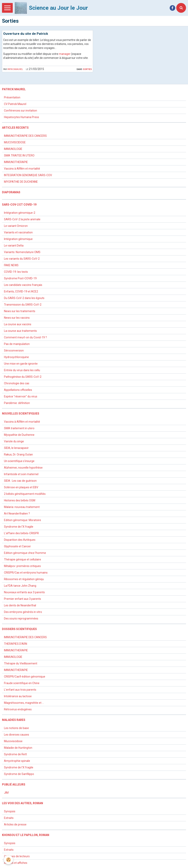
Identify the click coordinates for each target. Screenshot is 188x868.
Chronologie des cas (17, 383)
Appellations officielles (18, 390)
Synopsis (10, 811)
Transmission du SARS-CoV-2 (23, 305)
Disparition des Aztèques (20, 540)
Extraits (9, 818)
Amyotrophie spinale (17, 761)
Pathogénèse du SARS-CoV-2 (23, 377)
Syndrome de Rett (15, 754)
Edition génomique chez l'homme (25, 553)
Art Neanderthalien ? (17, 514)
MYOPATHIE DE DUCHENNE (21, 182)
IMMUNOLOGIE (13, 149)
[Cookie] (8, 860)
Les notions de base (16, 728)
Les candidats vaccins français (23, 285)
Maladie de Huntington (18, 748)
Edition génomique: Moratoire (23, 520)
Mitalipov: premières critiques (22, 566)
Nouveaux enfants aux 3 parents (24, 592)
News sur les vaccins (17, 318)
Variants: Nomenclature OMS (22, 252)
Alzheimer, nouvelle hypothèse (23, 468)
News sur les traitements (20, 311)
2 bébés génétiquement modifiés (25, 494)
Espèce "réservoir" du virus (21, 396)
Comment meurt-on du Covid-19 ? (25, 337)
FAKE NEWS (11, 265)
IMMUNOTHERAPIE (16, 162)
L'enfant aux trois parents (20, 690)
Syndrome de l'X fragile (19, 527)
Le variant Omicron (16, 226)
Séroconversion (14, 351)
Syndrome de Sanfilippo (19, 774)
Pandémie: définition (17, 403)
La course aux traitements (20, 331)
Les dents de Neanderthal (20, 605)
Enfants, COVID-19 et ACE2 (21, 291)
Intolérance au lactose (18, 696)
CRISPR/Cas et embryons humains (26, 573)
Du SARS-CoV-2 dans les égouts (24, 298)
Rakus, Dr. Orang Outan (18, 454)
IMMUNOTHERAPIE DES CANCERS (25, 136)
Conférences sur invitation (21, 111)
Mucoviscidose (13, 741)
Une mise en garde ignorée (21, 364)
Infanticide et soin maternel (21, 474)
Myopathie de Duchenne (19, 435)
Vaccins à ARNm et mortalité (22, 169)
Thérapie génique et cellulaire (23, 559)
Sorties (87, 69)
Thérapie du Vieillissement (21, 663)
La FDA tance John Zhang (20, 586)
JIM (6, 793)
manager (65, 54)
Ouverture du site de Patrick (26, 34)
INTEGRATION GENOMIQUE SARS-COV (28, 175)
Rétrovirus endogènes (18, 709)
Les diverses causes (17, 735)
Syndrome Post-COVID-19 (20, 278)
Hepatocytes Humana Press (22, 117)
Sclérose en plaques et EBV (21, 487)
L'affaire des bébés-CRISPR (21, 533)
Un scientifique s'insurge (19, 461)
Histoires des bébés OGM (20, 500)
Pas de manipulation (17, 344)
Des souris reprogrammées (21, 618)
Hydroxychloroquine (16, 357)
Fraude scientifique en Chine (22, 683)
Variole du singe (14, 441)
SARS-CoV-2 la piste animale (22, 219)
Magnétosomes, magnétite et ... (24, 703)
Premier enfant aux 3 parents (23, 599)
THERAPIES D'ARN (16, 644)
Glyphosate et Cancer (17, 546)
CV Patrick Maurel (15, 104)
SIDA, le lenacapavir (16, 448)
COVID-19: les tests (16, 272)
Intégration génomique (18, 239)
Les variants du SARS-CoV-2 (22, 259)
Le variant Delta (14, 246)
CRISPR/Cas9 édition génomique (25, 677)
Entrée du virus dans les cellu (22, 370)
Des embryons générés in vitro (23, 612)
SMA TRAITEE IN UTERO (19, 155)
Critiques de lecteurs (17, 856)
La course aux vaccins (18, 324)
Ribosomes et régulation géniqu (24, 579)
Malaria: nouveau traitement (22, 507)
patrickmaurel (15, 69)
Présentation (12, 97)
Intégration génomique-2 (20, 213)
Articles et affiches (16, 863)
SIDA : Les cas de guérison (20, 481)
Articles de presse (15, 824)
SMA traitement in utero (19, 428)
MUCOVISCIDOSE (15, 142)
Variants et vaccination (18, 232)
